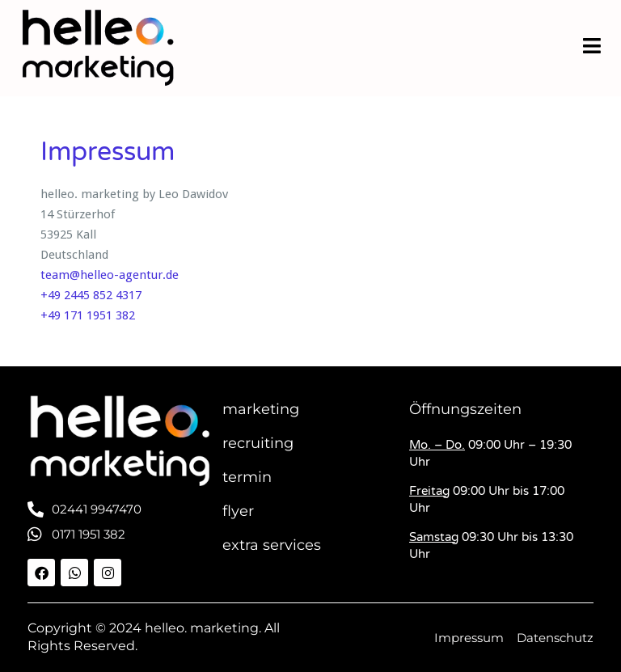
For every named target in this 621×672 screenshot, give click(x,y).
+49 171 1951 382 (88, 315)
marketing (261, 409)
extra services (272, 545)
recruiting (258, 443)
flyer (238, 511)
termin (247, 477)
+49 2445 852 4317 (91, 295)
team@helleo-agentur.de (110, 275)
